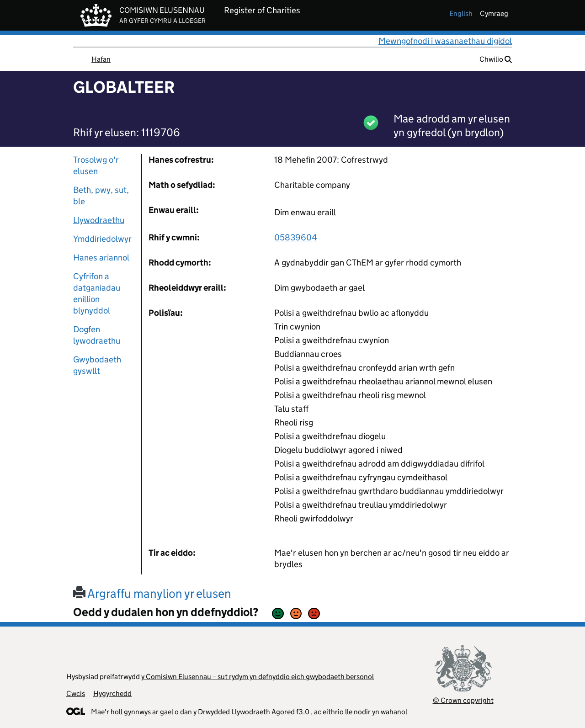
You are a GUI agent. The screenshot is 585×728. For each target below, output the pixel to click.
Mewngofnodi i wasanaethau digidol (445, 41)
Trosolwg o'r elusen (96, 165)
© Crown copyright (463, 700)
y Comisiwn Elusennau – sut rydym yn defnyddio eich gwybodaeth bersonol (258, 677)
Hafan (101, 59)
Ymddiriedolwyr (102, 239)
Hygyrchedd (112, 693)
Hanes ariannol (101, 258)
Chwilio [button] (496, 59)
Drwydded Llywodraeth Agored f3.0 (254, 712)
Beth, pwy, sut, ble (101, 196)
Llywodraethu (99, 220)
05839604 (296, 237)
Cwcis (76, 693)
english (461, 13)
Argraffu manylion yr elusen (152, 593)
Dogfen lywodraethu (97, 335)
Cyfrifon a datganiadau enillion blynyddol (97, 293)
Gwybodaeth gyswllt (97, 365)
